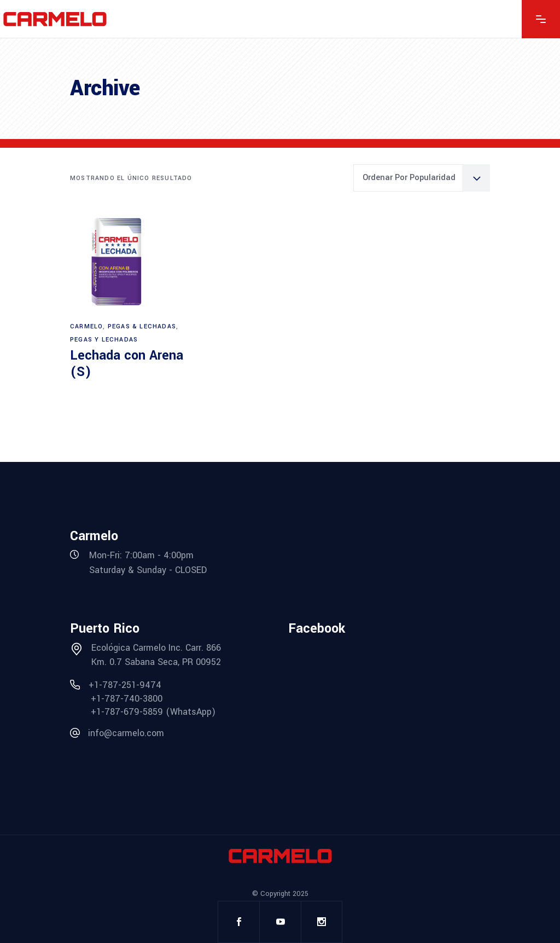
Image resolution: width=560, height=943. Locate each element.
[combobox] (422, 178)
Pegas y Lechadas (104, 340)
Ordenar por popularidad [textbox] (409, 178)
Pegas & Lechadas (142, 326)
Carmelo (86, 326)
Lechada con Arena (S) (127, 364)
